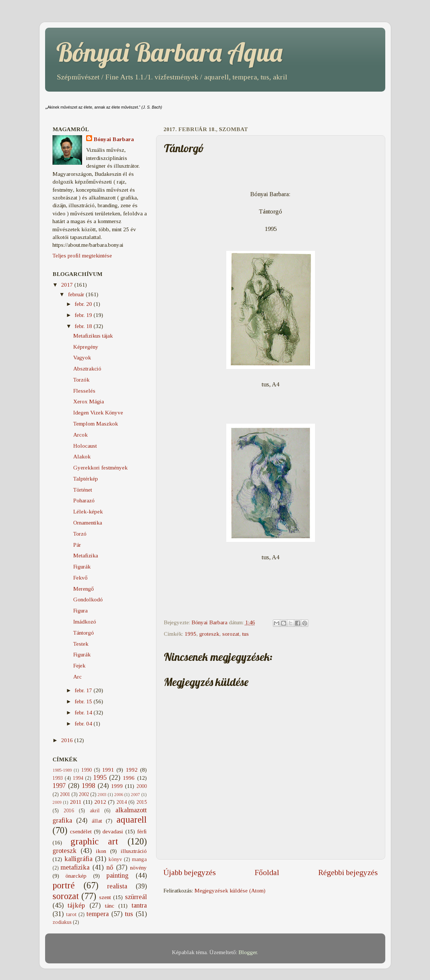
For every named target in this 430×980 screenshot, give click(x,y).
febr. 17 (84, 690)
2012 (100, 802)
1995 (190, 634)
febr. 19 (84, 315)
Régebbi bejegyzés (348, 873)
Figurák (82, 566)
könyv (115, 859)
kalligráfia (78, 859)
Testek (81, 644)
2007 (135, 795)
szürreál (136, 897)
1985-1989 (62, 770)
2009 (57, 802)
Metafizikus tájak (93, 336)
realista (117, 886)
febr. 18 (84, 326)
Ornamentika (88, 523)
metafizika (75, 867)
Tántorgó (84, 633)
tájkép (76, 905)
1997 (59, 786)
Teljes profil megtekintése (82, 255)
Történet (83, 490)
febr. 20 (84, 304)
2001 (65, 794)
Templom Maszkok (96, 424)
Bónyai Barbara (114, 139)
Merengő (84, 589)
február (77, 294)
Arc (77, 677)
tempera (98, 914)
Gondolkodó (88, 599)
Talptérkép (86, 479)
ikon (101, 851)
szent (105, 897)
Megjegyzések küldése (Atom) (230, 890)
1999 (117, 786)
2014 (122, 802)
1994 (78, 778)
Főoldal (267, 873)
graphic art (94, 841)
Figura (80, 610)
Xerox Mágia (89, 401)
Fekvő (80, 578)
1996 (129, 778)
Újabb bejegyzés (190, 873)
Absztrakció (87, 368)
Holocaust (85, 446)
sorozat (231, 634)
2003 (102, 795)
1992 (132, 770)
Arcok (80, 435)
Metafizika (86, 555)
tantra (139, 905)
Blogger (248, 952)
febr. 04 (84, 723)
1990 (87, 770)
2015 (142, 802)
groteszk (209, 634)
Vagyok (82, 357)
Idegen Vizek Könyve (98, 412)
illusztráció (134, 851)
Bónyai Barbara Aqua (169, 52)
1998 (88, 786)
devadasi (113, 831)
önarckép (76, 876)
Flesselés (84, 391)
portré (64, 885)
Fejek (79, 665)
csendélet (81, 831)
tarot (71, 914)
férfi (142, 831)
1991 (108, 770)
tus (246, 634)
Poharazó (84, 500)
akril (95, 811)
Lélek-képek (88, 511)
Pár (77, 545)
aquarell (132, 819)
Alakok (82, 456)
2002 (84, 794)
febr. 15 (84, 701)
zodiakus (62, 922)
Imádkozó (85, 622)
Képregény (86, 347)
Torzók (81, 380)
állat (97, 821)
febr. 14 (84, 712)
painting (118, 875)
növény (138, 868)
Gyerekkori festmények (100, 467)
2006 (119, 795)
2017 (68, 285)
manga (139, 859)
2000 (142, 786)
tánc (110, 906)
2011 (76, 802)
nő (110, 867)
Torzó (80, 534)
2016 (68, 740)
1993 (58, 778)
